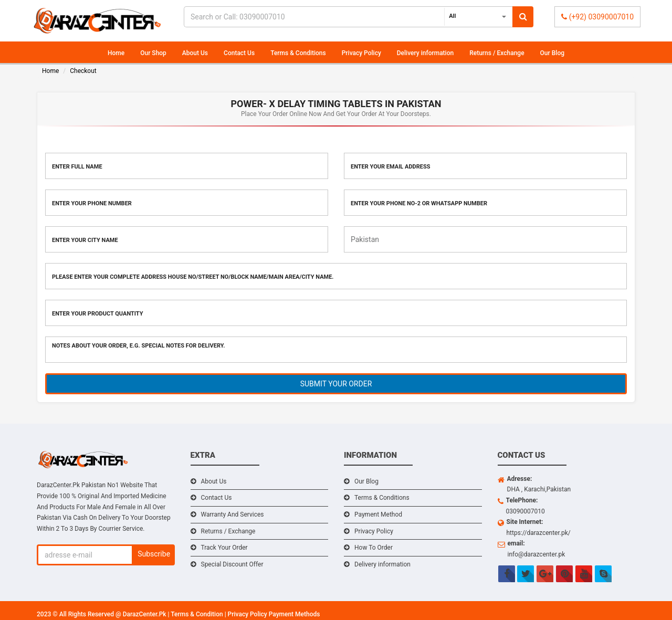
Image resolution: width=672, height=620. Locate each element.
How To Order (374, 548)
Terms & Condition (197, 614)
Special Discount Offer (232, 564)
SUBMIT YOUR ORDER (336, 384)
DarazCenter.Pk (145, 614)
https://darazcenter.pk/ (539, 533)
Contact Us (239, 53)
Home (116, 53)
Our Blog (552, 53)
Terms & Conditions (298, 53)
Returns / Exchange (497, 53)
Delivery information (425, 53)
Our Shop (153, 53)
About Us (195, 53)
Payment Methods (295, 614)
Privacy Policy (361, 53)
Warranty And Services (233, 514)
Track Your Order (224, 548)
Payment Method (378, 514)
